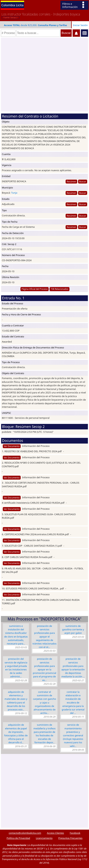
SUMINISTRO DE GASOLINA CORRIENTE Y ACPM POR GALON (73, 629)
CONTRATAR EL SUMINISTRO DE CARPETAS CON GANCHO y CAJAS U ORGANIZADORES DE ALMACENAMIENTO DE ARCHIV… (44, 702)
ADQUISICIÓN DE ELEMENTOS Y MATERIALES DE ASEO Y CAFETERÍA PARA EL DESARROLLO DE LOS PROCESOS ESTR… (16, 701)
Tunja (14, 193)
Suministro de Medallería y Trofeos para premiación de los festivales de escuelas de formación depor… (45, 734)
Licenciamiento (44, 838)
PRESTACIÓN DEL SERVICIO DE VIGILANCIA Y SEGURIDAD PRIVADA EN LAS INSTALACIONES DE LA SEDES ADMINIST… (16, 668)
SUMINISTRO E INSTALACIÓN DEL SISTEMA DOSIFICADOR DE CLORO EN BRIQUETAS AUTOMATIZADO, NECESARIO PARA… (16, 635)
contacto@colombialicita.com (25, 833)
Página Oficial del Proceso (35, 289)
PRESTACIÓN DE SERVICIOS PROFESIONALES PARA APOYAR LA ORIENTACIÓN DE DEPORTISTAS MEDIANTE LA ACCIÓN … (73, 668)
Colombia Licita (13, 5)
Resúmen (71, 181)
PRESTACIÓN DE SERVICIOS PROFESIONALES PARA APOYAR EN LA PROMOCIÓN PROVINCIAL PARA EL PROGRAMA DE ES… (44, 669)
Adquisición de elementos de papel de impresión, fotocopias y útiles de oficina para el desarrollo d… (16, 734)
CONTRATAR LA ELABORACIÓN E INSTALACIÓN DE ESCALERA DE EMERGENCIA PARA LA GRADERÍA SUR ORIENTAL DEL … (73, 702)
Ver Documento (12, 446)
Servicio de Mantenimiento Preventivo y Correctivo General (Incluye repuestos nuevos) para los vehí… (73, 735)
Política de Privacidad (18, 838)
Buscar (83, 181)
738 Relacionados (60, 289)
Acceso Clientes (55, 833)
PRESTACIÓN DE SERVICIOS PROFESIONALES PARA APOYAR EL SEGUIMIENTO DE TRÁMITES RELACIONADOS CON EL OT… (44, 636)
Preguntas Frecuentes (70, 838)
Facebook (75, 833)
